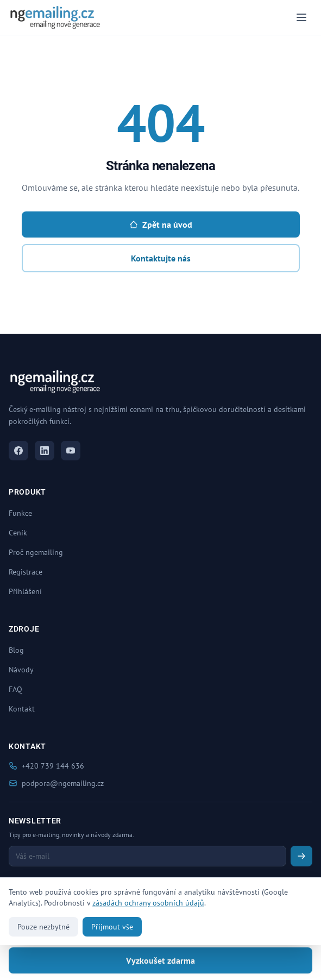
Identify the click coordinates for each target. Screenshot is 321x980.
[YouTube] (71, 451)
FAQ (15, 689)
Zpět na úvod (161, 224)
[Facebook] (18, 451)
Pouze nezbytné (43, 927)
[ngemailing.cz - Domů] (55, 17)
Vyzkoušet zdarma (160, 960)
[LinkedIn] (45, 451)
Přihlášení (25, 591)
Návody (21, 670)
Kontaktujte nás (161, 258)
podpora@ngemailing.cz (56, 783)
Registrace (26, 572)
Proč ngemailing (36, 552)
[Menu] (301, 17)
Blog (16, 650)
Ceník (18, 533)
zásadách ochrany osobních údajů (148, 903)
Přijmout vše (112, 927)
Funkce (20, 513)
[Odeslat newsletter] (301, 856)
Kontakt (22, 709)
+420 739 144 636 (46, 766)
